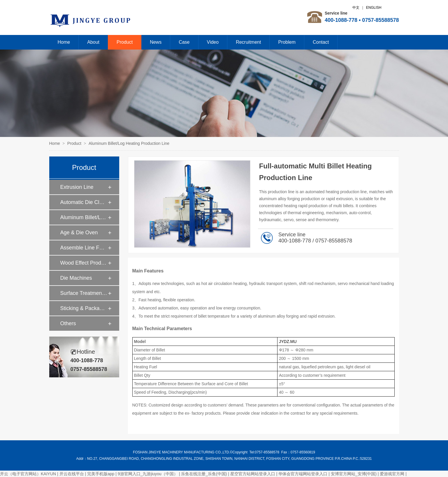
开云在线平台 (72, 474)
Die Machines (76, 278)
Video (213, 42)
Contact (321, 42)
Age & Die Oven (79, 233)
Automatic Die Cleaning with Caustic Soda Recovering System (84, 202)
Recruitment (248, 42)
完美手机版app (101, 474)
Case (184, 42)
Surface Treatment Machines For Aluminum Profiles (84, 293)
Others (68, 323)
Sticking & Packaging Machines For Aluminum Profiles (84, 308)
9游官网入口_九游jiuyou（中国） (148, 474)
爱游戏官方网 (392, 474)
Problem (287, 42)
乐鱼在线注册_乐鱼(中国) (204, 474)
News (156, 42)
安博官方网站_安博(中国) (354, 474)
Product (125, 42)
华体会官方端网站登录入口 (303, 474)
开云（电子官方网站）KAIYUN (28, 474)
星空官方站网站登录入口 (253, 474)
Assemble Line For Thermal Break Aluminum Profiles (84, 248)
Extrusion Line (77, 187)
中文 (356, 8)
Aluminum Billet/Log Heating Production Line (129, 143)
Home (64, 42)
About (93, 42)
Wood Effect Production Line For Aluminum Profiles (84, 263)
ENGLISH (374, 8)
